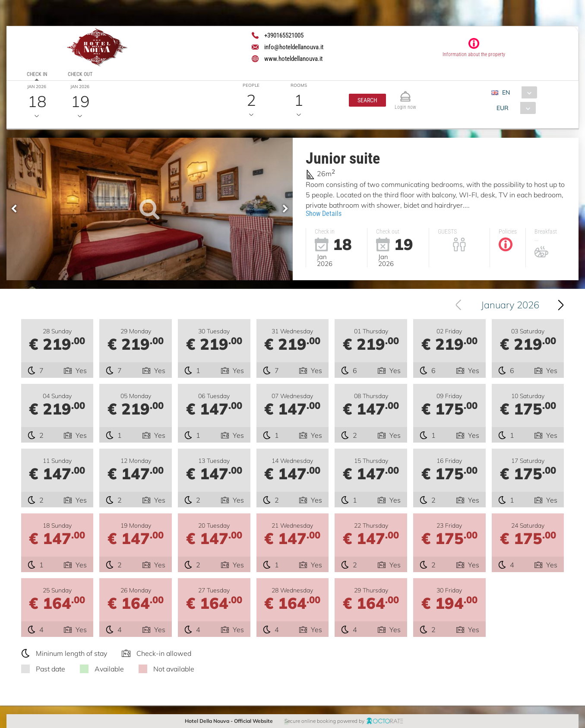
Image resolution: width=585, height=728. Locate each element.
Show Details (324, 214)
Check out (80, 74)
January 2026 (510, 305)
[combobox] (517, 92)
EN (506, 92)
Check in (37, 74)
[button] (367, 100)
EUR (503, 108)
